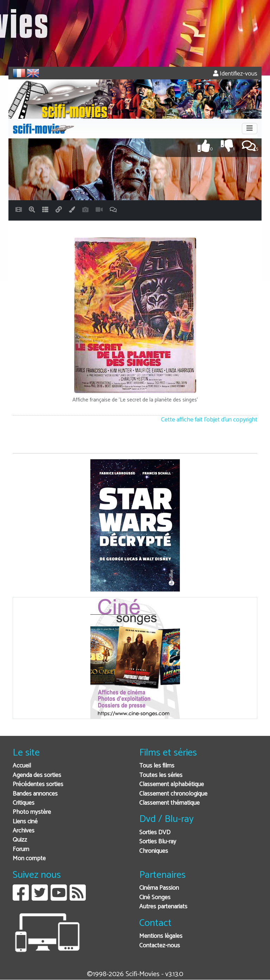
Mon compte (29, 859)
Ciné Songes (155, 898)
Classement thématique (169, 803)
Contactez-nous (160, 946)
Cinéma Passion (159, 888)
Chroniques (154, 851)
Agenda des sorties (37, 775)
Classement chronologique (173, 794)
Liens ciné (25, 822)
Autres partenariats (163, 907)
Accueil (22, 766)
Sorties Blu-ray (158, 842)
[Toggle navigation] (250, 129)
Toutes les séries (161, 775)
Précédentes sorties (38, 785)
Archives (24, 831)
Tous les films (157, 766)
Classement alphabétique (172, 785)
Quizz (20, 840)
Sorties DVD (155, 833)
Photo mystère (32, 812)
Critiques (24, 803)
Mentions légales (161, 936)
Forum (21, 850)
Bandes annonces (35, 794)
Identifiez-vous (235, 74)
